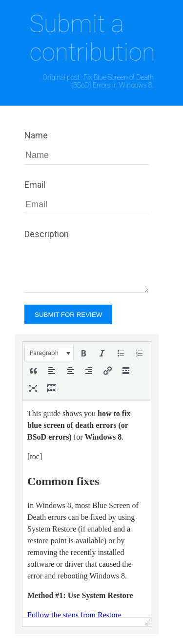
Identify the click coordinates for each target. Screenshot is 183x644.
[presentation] (49, 353)
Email (35, 185)
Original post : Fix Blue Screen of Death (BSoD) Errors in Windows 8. (98, 81)
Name (36, 135)
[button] (49, 353)
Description (47, 234)
